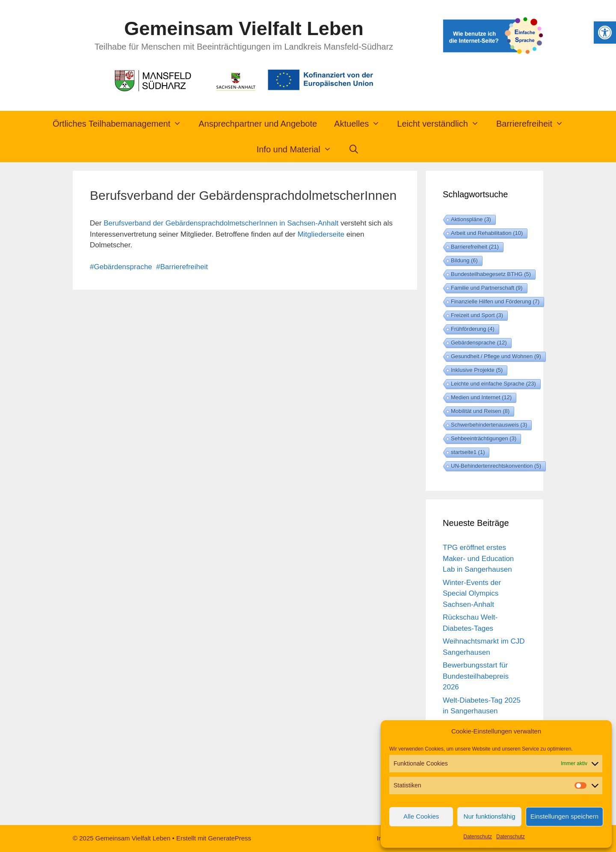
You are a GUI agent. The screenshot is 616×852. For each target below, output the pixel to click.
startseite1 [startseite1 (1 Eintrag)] (468, 452)
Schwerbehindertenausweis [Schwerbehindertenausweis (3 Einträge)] (489, 425)
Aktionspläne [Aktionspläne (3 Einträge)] (471, 219)
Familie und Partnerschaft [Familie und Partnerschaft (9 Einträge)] (487, 288)
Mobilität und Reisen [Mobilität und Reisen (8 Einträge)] (480, 411)
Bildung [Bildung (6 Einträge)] (464, 260)
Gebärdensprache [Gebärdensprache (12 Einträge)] (479, 343)
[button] (605, 33)
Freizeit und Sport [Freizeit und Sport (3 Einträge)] (477, 315)
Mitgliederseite (320, 234)
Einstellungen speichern (564, 816)
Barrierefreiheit (534, 124)
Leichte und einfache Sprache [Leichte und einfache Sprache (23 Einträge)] (493, 384)
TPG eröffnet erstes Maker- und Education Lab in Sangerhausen (478, 558)
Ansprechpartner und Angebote (258, 124)
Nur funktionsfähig (490, 816)
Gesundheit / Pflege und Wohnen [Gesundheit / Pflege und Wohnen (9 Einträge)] (496, 356)
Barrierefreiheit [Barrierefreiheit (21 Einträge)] (475, 247)
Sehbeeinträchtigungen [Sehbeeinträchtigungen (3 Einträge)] (484, 438)
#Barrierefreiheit (182, 267)
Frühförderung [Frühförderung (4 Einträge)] (473, 329)
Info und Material (298, 149)
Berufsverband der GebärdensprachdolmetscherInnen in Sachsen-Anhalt (221, 223)
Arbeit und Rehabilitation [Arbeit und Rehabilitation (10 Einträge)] (487, 233)
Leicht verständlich (442, 124)
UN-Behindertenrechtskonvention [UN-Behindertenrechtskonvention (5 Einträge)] (496, 466)
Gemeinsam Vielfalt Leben (244, 28)
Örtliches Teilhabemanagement (121, 124)
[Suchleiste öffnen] (354, 149)
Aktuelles (361, 124)
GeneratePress (230, 838)
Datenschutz (478, 837)
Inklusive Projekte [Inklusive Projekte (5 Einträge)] (477, 370)
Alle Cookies (421, 816)
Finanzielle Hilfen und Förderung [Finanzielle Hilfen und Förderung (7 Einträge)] (495, 301)
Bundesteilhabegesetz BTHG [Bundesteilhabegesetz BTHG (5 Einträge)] (491, 274)
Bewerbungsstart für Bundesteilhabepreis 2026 (476, 676)
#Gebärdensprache (121, 267)
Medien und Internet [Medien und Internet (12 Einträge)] (481, 397)
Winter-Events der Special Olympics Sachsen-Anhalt (472, 594)
